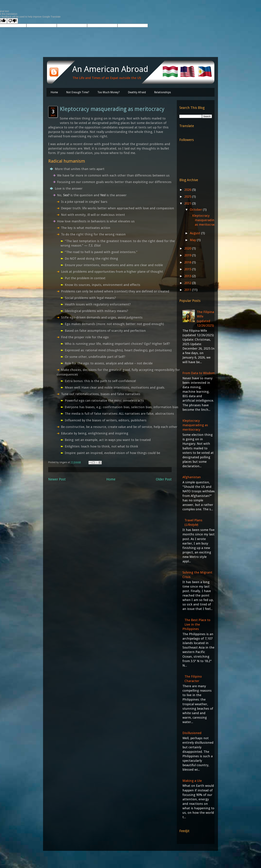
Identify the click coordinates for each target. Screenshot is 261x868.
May (193, 240)
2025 (188, 197)
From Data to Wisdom (199, 373)
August (195, 233)
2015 (188, 269)
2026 (188, 190)
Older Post (164, 479)
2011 (188, 290)
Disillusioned (192, 733)
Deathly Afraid (137, 92)
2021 (188, 203)
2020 (188, 248)
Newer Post (57, 479)
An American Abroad (110, 69)
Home (54, 92)
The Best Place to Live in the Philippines (196, 624)
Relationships (162, 92)
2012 (188, 283)
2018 (188, 262)
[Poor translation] (13, 21)
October (196, 210)
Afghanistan (192, 477)
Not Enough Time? (78, 92)
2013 (188, 276)
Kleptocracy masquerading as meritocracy (204, 220)
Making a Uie (192, 781)
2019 (188, 255)
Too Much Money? (109, 92)
